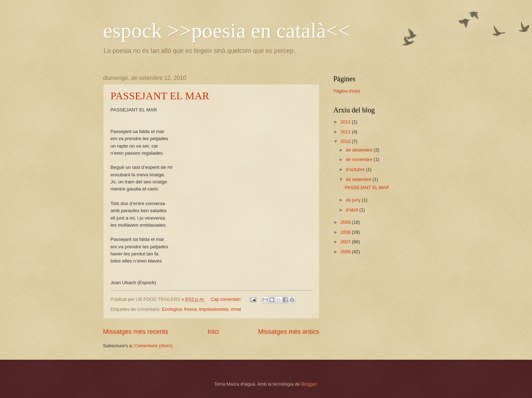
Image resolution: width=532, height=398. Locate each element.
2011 (346, 132)
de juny (354, 200)
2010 (346, 141)
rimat (236, 309)
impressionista (214, 309)
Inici (213, 332)
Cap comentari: (227, 299)
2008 (346, 232)
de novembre (360, 159)
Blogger (309, 384)
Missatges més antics (289, 332)
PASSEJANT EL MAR (160, 96)
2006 (346, 252)
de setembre (359, 179)
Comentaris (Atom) (153, 346)
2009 (346, 222)
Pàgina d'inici (347, 91)
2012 (346, 122)
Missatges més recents (136, 332)
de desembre (360, 150)
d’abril (353, 210)
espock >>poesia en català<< (227, 31)
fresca (191, 309)
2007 (346, 242)
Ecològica (172, 309)
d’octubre (356, 169)
